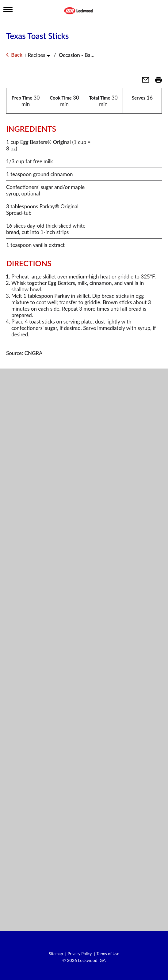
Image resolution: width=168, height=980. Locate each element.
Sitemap (56, 954)
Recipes (36, 55)
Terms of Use (108, 954)
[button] (143, 82)
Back (14, 55)
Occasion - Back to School (89, 55)
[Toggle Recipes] (48, 56)
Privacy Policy (80, 954)
